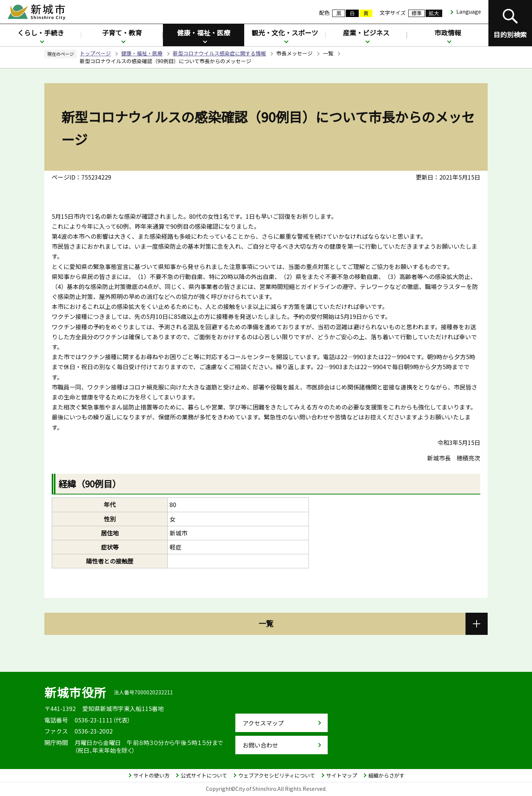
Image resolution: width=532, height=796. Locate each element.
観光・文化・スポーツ (285, 33)
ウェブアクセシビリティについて (277, 775)
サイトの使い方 (151, 775)
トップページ (95, 53)
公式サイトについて (204, 775)
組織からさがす (386, 775)
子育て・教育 (122, 33)
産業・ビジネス (366, 33)
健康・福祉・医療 (204, 33)
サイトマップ (342, 775)
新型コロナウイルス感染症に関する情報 (219, 53)
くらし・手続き (41, 33)
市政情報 (448, 33)
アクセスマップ (263, 723)
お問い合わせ (260, 745)
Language (469, 11)
